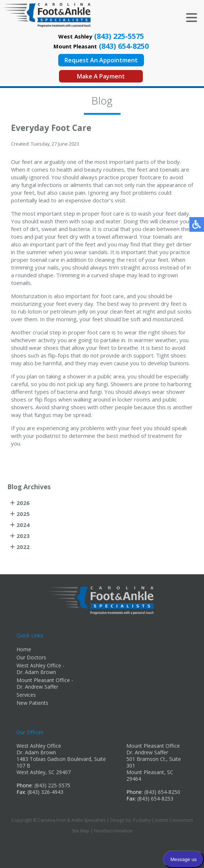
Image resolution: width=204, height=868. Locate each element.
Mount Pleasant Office (153, 746)
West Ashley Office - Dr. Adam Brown (40, 669)
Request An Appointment (101, 60)
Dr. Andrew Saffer (147, 752)
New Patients (32, 703)
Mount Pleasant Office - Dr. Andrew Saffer (45, 683)
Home (24, 649)
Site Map (81, 831)
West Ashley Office (39, 746)
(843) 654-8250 (124, 46)
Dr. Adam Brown (36, 752)
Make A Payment (101, 76)
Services (26, 695)
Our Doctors (31, 657)
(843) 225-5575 (119, 36)
